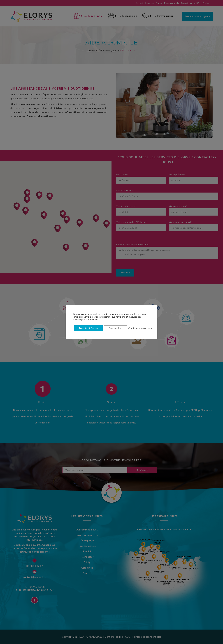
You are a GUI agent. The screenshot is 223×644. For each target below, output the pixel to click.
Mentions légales (114, 637)
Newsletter (87, 557)
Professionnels (172, 3)
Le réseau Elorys (154, 3)
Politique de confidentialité (147, 637)
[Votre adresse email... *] (95, 470)
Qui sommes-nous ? (87, 530)
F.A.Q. (87, 562)
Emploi (185, 3)
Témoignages (87, 541)
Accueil (139, 3)
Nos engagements (87, 535)
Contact (206, 3)
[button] (66, 248)
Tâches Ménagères (107, 50)
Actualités (195, 3)
